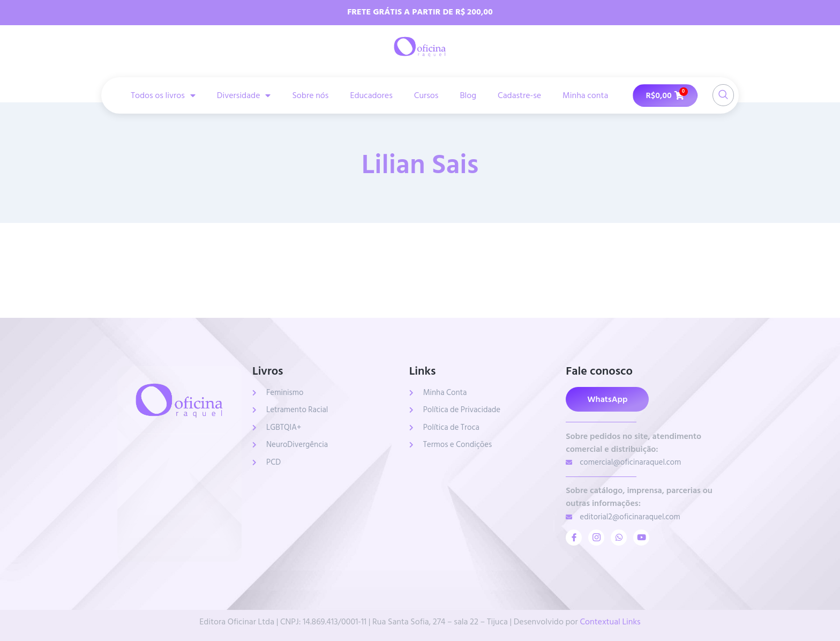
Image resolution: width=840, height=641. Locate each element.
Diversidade (244, 95)
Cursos (426, 95)
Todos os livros (163, 95)
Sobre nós (310, 95)
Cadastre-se (519, 95)
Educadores (371, 95)
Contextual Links (610, 622)
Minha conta (585, 95)
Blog (468, 95)
